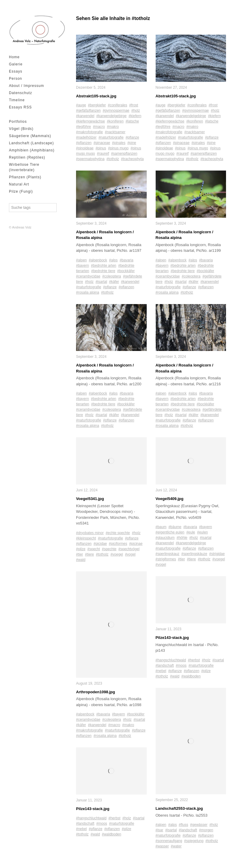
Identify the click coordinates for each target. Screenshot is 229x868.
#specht (94, 549)
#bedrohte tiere (103, 271)
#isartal (101, 282)
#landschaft (85, 824)
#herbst (114, 818)
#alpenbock (98, 260)
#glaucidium (165, 538)
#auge (81, 105)
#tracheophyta (132, 159)
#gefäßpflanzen (88, 111)
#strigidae (217, 554)
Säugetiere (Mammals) (30, 136)
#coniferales (118, 105)
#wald (81, 560)
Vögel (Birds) (21, 129)
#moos (102, 824)
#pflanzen (84, 143)
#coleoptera (112, 276)
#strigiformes (166, 559)
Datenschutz (21, 93)
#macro (99, 127)
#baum (161, 527)
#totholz (113, 159)
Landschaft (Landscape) (31, 143)
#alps (113, 260)
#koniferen (115, 122)
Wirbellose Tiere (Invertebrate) (24, 167)
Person (16, 79)
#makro (113, 127)
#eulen (202, 533)
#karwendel (85, 116)
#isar (160, 830)
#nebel (81, 829)
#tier (79, 555)
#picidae (100, 544)
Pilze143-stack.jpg (93, 809)
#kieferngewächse (90, 122)
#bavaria (126, 260)
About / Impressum (27, 86)
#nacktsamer (115, 132)
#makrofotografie (89, 132)
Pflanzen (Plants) (25, 177)
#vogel (130, 555)
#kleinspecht (86, 539)
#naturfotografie (111, 138)
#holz (136, 111)
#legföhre (83, 127)
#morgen (206, 830)
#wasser (162, 846)
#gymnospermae (116, 111)
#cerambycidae (88, 276)
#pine (132, 143)
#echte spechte (118, 533)
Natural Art (19, 184)
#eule (191, 533)
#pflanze (132, 138)
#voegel (117, 555)
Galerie (16, 64)
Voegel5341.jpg (90, 499)
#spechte (109, 549)
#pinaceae (102, 143)
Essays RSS (20, 107)
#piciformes (118, 544)
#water (176, 846)
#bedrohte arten (104, 266)
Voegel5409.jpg (170, 499)
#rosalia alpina (88, 292)
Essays (16, 71)
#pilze (81, 549)
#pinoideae (85, 148)
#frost (134, 105)
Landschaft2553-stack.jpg (179, 809)
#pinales (119, 143)
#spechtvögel (129, 549)
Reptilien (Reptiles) (27, 157)
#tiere (89, 555)
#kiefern (135, 116)
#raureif (103, 154)
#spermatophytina (90, 159)
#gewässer (199, 825)
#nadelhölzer (86, 138)
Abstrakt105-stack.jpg (96, 96)
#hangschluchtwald (91, 818)
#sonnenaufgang (169, 841)
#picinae (136, 544)
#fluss (184, 825)
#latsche (132, 122)
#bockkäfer (126, 271)
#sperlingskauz (168, 554)
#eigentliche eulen (170, 533)
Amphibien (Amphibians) (32, 150)
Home (14, 57)
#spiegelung (194, 841)
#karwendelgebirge (111, 116)
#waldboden (112, 835)
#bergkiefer (97, 105)
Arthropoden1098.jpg (96, 692)
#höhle (182, 538)
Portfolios (18, 122)
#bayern (82, 266)
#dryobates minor (90, 533)
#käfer (114, 282)
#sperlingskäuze (194, 554)
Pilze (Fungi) (21, 191)
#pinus (101, 148)
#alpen (81, 260)
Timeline (17, 100)
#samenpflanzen (124, 154)
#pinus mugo (118, 148)
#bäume (175, 527)
